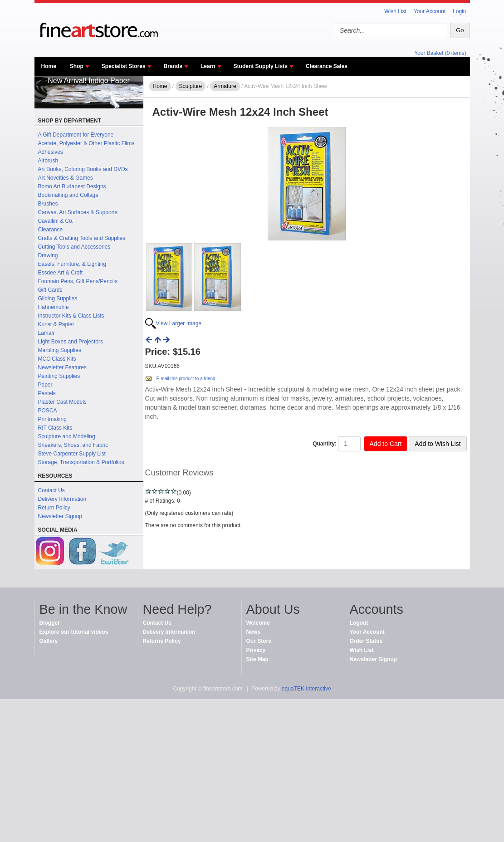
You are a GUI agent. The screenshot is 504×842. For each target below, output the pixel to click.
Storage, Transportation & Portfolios (81, 462)
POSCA (48, 411)
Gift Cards (50, 290)
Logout (359, 623)
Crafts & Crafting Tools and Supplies (82, 238)
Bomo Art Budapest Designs (72, 186)
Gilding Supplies (58, 299)
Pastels (47, 393)
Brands (173, 66)
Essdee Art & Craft (61, 273)
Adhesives (51, 152)
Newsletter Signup (60, 516)
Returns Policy (162, 641)
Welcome (258, 623)
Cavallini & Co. (56, 221)
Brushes (48, 204)
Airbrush (48, 161)
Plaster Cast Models (62, 402)
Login (459, 11)
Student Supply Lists (261, 66)
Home (49, 66)
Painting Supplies (59, 376)
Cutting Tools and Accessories (74, 247)
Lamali (46, 333)
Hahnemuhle (54, 307)
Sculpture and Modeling (67, 436)
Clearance (51, 230)
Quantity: (325, 444)
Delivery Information (62, 499)
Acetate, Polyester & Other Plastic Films (86, 143)
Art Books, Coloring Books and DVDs (83, 169)
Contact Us (51, 490)
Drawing (48, 255)
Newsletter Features (62, 367)
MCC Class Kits (57, 359)
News (253, 632)
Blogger (50, 623)
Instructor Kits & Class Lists (71, 316)
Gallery (49, 641)
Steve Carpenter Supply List (72, 454)
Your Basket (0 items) (440, 53)
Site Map (257, 659)
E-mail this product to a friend (186, 379)
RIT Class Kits (55, 428)
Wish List (395, 11)
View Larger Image (179, 323)
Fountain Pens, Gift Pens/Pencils (78, 281)
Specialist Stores (124, 66)
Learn (208, 66)
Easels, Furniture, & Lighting (72, 264)
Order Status (366, 641)
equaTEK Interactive (306, 689)
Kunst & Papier (56, 324)
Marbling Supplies (60, 350)
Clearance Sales (327, 66)
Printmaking (52, 419)
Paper (45, 385)
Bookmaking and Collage (68, 195)
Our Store (259, 641)
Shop (77, 66)
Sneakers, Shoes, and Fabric (73, 445)
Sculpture (191, 86)
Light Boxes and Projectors (71, 342)
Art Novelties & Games (66, 178)
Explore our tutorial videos (74, 632)
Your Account (430, 11)
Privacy (256, 650)
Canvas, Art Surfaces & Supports (78, 212)
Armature (225, 86)
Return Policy (54, 508)
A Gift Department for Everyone (76, 135)
